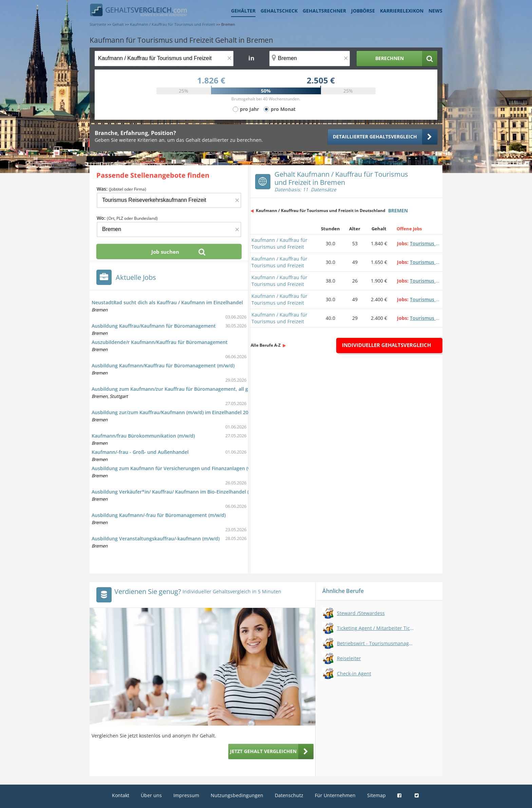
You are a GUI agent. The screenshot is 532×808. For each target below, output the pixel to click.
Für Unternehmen (335, 795)
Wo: (127, 218)
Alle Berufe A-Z (266, 345)
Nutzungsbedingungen (237, 795)
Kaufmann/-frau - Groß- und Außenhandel (140, 452)
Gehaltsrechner (324, 11)
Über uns (151, 795)
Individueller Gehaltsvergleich (386, 345)
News (435, 11)
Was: (121, 189)
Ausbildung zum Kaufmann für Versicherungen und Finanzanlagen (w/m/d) (178, 468)
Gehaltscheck (279, 11)
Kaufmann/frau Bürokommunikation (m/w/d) (143, 436)
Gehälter (243, 11)
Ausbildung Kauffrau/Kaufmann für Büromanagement (154, 326)
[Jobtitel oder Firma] (169, 200)
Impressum (186, 795)
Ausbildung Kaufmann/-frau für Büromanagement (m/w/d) (159, 515)
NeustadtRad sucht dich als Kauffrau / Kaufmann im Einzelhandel (167, 302)
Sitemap (376, 795)
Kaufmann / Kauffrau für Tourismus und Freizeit (279, 243)
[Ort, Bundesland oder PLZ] (310, 59)
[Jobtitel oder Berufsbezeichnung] (164, 59)
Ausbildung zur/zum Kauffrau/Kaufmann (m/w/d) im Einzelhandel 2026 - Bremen (184, 412)
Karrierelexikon (402, 11)
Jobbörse (363, 11)
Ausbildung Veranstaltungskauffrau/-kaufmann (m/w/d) (156, 538)
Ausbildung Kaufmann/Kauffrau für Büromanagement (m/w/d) (163, 365)
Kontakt (121, 795)
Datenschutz (289, 795)
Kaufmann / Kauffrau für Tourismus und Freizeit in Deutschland (321, 210)
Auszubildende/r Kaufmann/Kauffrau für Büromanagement (160, 342)
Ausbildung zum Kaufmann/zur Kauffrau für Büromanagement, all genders (178, 389)
